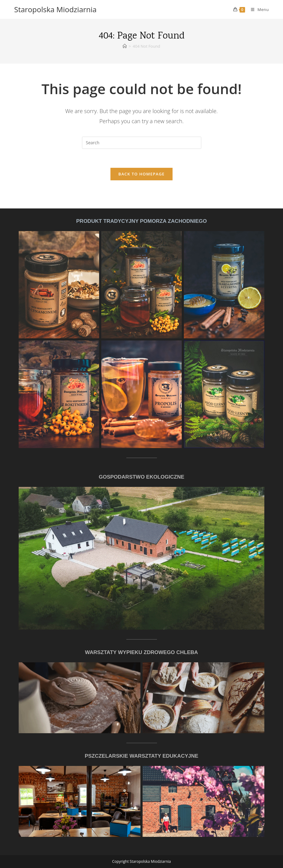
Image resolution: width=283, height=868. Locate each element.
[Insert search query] (142, 143)
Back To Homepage (141, 174)
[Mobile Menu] (258, 9)
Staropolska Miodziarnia (55, 9)
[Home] (125, 46)
